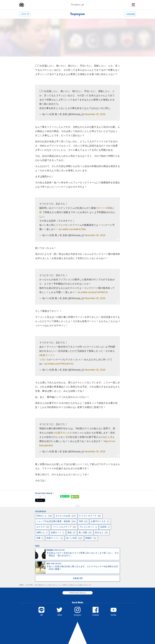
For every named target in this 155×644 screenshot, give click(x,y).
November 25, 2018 (95, 114)
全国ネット (58, 533)
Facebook (96, 615)
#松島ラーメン (47, 355)
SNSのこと (44, 516)
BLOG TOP (26, 14)
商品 (72, 533)
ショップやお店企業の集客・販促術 (56, 521)
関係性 (91, 538)
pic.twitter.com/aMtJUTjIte (72, 229)
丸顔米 (105, 527)
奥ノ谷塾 (85, 533)
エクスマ (43, 527)
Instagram (77, 615)
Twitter (60, 615)
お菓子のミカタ (100, 521)
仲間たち (42, 533)
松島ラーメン (55, 538)
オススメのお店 (66, 516)
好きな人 (102, 533)
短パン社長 (74, 538)
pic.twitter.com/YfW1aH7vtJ (59, 364)
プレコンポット (88, 527)
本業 (40, 538)
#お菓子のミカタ (63, 433)
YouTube (113, 615)
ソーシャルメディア (65, 527)
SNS (83, 521)
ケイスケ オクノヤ (90, 516)
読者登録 (131, 14)
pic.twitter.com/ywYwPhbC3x (93, 292)
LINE (42, 615)
